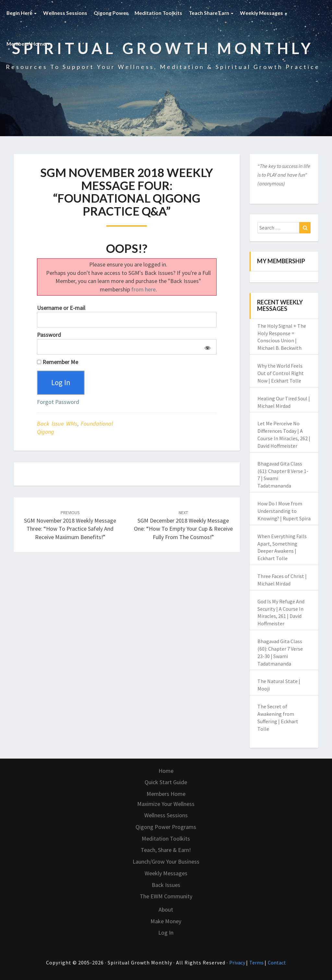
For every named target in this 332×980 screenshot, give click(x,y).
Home (166, 771)
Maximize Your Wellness (166, 804)
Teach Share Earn (213, 13)
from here (143, 289)
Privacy (238, 962)
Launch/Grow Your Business (166, 862)
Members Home (166, 794)
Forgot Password (58, 402)
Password (49, 335)
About (166, 909)
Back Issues (166, 885)
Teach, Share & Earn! (166, 850)
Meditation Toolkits (160, 13)
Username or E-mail (61, 308)
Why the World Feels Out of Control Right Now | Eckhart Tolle (281, 373)
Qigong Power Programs (166, 827)
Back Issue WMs (57, 424)
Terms (257, 962)
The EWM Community (166, 896)
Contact (277, 962)
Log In (166, 933)
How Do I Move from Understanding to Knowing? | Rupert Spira (284, 511)
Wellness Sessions (66, 13)
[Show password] (206, 347)
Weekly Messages (266, 13)
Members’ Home (29, 44)
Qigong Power (112, 13)
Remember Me (58, 362)
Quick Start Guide (166, 782)
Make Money (166, 921)
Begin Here (22, 13)
